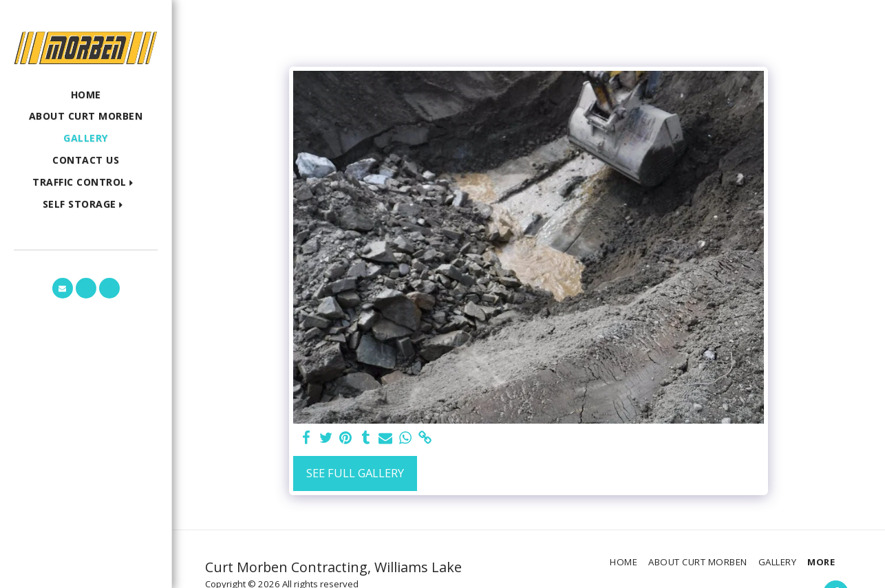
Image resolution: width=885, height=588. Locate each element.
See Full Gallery (355, 473)
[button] (86, 183)
